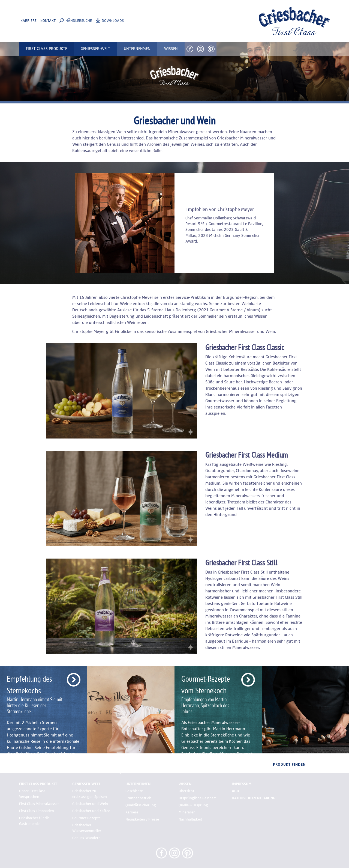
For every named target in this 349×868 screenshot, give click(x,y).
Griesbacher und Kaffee (91, 811)
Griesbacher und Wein (90, 804)
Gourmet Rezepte (86, 818)
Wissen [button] (171, 49)
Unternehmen (138, 784)
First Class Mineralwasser (39, 804)
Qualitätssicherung (141, 805)
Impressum (242, 784)
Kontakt (48, 21)
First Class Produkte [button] (46, 49)
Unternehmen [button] (137, 49)
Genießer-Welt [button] (95, 49)
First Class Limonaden (37, 811)
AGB (235, 791)
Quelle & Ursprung (193, 805)
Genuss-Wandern (86, 838)
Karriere (28, 21)
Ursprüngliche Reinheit (197, 798)
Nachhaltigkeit (190, 819)
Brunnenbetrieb (138, 798)
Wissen (185, 784)
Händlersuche (79, 21)
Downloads (113, 21)
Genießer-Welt (86, 784)
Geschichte (134, 791)
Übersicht (186, 791)
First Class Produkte (38, 784)
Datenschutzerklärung (254, 798)
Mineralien (187, 812)
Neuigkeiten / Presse (142, 819)
